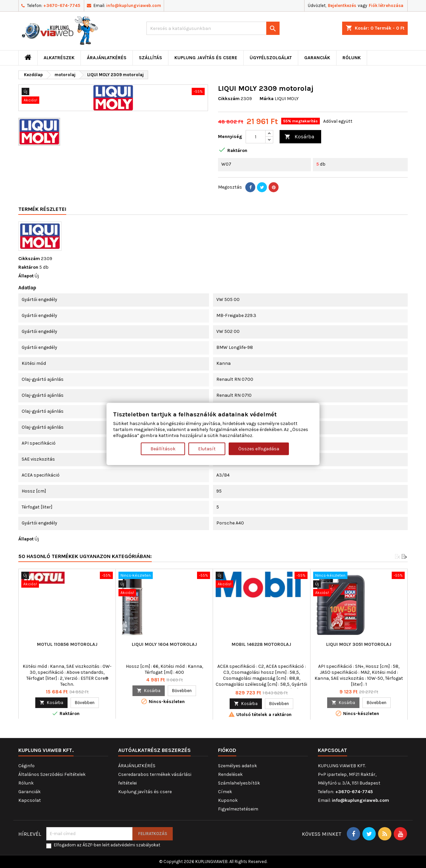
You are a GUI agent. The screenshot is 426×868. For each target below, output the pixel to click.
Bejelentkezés (342, 5)
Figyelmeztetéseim (238, 809)
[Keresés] (213, 28)
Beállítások (163, 448)
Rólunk (352, 58)
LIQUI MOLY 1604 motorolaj (164, 644)
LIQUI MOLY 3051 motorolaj (359, 644)
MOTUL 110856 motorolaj (67, 644)
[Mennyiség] (256, 137)
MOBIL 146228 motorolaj (261, 644)
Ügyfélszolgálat (271, 58)
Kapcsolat (30, 800)
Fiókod (227, 750)
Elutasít (207, 448)
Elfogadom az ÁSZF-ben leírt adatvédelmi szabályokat (107, 845)
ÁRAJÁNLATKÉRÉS (107, 58)
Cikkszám (229, 99)
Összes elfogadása (259, 448)
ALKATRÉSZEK (59, 58)
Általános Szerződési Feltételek (52, 774)
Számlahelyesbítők (239, 783)
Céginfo (26, 766)
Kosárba (299, 137)
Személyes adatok (237, 766)
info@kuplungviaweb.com (134, 5)
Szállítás (150, 58)
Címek (225, 792)
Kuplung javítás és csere (206, 58)
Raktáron (28, 267)
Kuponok (228, 800)
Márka (267, 99)
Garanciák (317, 58)
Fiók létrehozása (386, 5)
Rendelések (230, 774)
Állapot (26, 276)
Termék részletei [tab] (42, 209)
